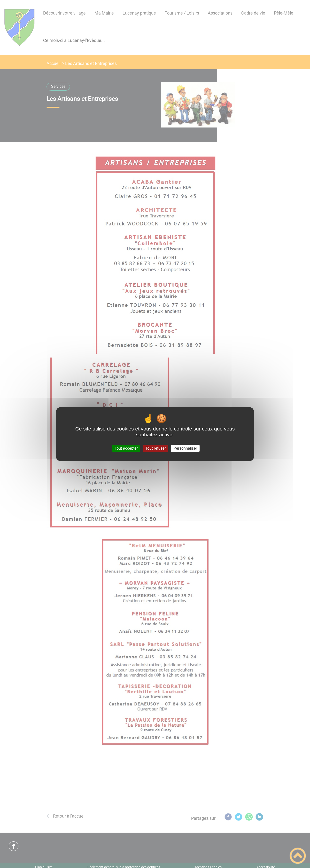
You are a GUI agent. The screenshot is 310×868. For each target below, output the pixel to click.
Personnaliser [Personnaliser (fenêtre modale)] (185, 448)
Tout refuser (155, 448)
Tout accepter (126, 448)
